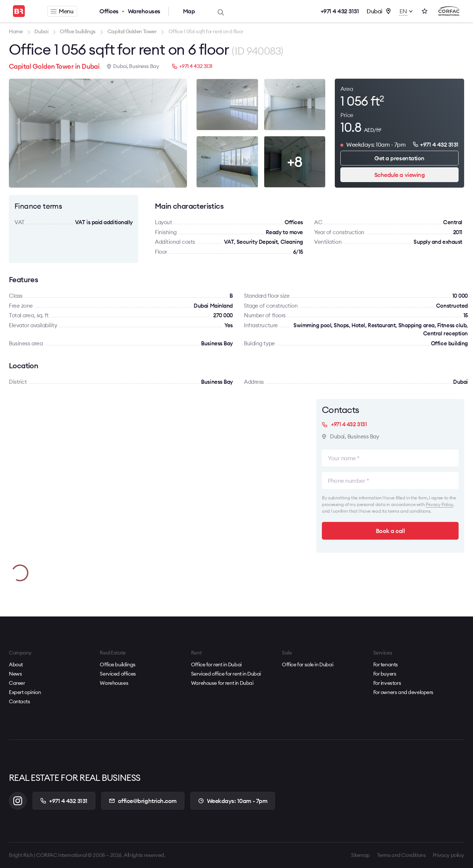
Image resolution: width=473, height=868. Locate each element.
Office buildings (118, 664)
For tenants (386, 664)
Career (17, 683)
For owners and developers (404, 692)
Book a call (390, 531)
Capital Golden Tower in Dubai (54, 66)
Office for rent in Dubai (216, 664)
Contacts (20, 701)
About (16, 664)
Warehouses (144, 11)
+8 (295, 162)
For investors (387, 683)
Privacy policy (448, 855)
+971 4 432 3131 (340, 11)
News (15, 674)
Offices (109, 11)
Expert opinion (25, 692)
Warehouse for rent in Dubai (222, 683)
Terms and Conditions (401, 855)
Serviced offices (118, 674)
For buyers (385, 674)
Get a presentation (399, 158)
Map (189, 11)
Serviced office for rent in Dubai (226, 674)
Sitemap (360, 855)
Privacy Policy (439, 504)
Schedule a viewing (399, 175)
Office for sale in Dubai (307, 664)
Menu (62, 11)
